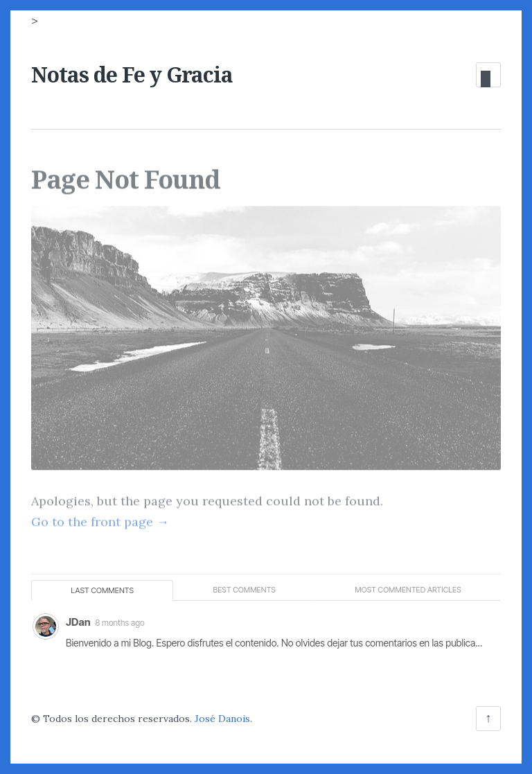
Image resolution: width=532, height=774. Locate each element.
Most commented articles (408, 590)
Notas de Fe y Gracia (132, 74)
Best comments (244, 590)
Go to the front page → (100, 518)
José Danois (222, 719)
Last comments (102, 590)
